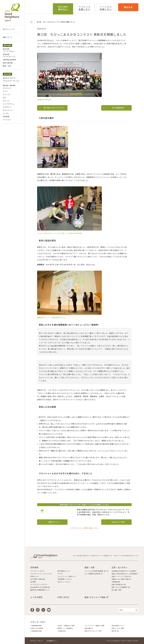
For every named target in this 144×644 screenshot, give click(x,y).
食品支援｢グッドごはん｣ (8, 50)
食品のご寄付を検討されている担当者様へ (125, 574)
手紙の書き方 (89, 628)
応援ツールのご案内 (118, 628)
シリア (5, 91)
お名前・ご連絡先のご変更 (66, 626)
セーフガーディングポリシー (39, 584)
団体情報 (34, 567)
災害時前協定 (116, 582)
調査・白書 (7, 66)
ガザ (4, 98)
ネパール (6, 101)
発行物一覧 (115, 631)
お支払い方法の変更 (37, 628)
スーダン (6, 113)
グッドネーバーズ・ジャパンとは (41, 574)
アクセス (60, 574)
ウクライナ (7, 88)
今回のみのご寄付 (118, 522)
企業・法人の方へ (119, 567)
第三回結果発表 (118, 108)
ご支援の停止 (62, 631)
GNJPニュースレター (64, 582)
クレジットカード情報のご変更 (94, 626)
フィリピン (7, 120)
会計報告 (33, 582)
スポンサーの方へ (38, 622)
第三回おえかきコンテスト (54, 108)
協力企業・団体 (116, 590)
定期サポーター (54, 522)
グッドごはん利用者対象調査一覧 (95, 571)
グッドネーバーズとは (37, 571)
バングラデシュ (9, 104)
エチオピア (7, 107)
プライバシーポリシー (37, 641)
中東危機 (6, 116)
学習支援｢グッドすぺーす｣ (9, 55)
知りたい (63, 8)
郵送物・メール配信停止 (65, 628)
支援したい (84, 8)
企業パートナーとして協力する (121, 576)
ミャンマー (7, 94)
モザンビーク (8, 110)
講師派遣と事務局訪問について (40, 590)
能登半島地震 (8, 63)
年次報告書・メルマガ (65, 579)
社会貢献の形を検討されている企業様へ (124, 571)
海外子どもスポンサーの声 (93, 631)
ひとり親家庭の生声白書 (92, 574)
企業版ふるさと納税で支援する (121, 579)
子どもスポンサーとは (11, 81)
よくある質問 (36, 597)
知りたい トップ (9, 29)
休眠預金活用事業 (9, 60)
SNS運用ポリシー (52, 641)
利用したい (106, 8)
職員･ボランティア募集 (95, 597)
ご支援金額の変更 (36, 631)
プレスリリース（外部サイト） (67, 576)
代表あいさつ (35, 576)
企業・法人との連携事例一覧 (121, 587)
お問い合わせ (63, 597)
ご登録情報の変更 (36, 626)
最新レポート (8, 37)
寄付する (128, 7)
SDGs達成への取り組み (38, 579)
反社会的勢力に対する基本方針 (40, 587)
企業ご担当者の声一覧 (119, 584)
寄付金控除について (64, 571)
